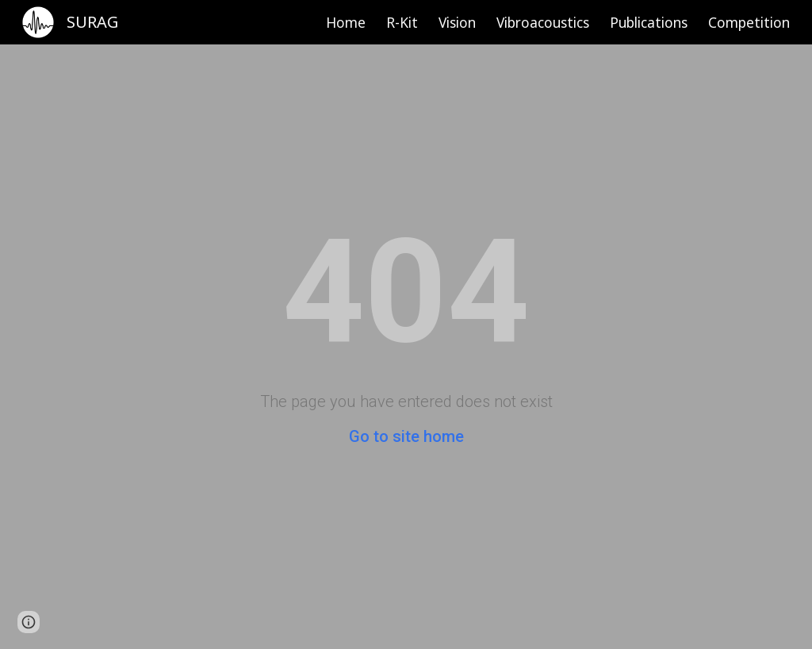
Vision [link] (457, 22)
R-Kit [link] (402, 22)
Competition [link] (749, 22)
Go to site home (406, 436)
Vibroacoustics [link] (543, 22)
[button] (29, 622)
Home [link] (346, 22)
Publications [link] (649, 22)
